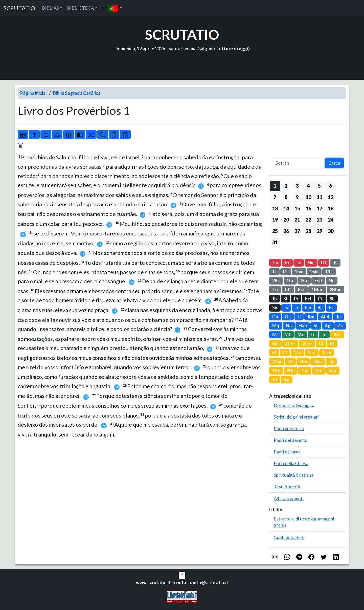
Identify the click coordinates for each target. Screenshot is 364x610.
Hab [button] (303, 325)
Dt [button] (324, 263)
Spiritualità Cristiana (294, 475)
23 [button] (320, 220)
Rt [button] (286, 272)
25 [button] (275, 231)
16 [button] (308, 208)
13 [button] (275, 208)
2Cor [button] (307, 344)
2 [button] (286, 186)
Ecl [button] (308, 299)
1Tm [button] (326, 353)
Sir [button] (275, 308)
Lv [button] (299, 263)
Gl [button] (321, 344)
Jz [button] (274, 272)
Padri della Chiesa (291, 463)
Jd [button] (275, 380)
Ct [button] (320, 299)
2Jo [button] (319, 371)
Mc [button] (301, 335)
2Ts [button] (312, 353)
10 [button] (308, 197)
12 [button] (331, 197)
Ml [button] (275, 335)
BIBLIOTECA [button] (80, 8)
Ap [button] (287, 380)
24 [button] (331, 220)
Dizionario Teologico (294, 405)
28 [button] (308, 231)
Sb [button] (332, 299)
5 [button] (319, 186)
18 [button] (331, 208)
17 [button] (320, 208)
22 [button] (308, 220)
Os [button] (288, 317)
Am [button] (311, 317)
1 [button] (275, 186)
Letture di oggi (232, 49)
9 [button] (297, 197)
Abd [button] (325, 317)
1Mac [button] (317, 290)
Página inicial (33, 93)
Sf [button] (316, 325)
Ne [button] (332, 280)
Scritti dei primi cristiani (297, 417)
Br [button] (320, 308)
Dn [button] (275, 317)
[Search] (298, 163)
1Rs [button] (329, 272)
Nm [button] (311, 263)
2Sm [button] (314, 272)
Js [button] (335, 263)
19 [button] (275, 220)
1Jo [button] (305, 371)
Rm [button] (275, 344)
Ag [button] (328, 325)
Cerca (334, 163)
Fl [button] (274, 353)
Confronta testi (289, 537)
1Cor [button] (290, 344)
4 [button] (308, 186)
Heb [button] (318, 362)
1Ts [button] (298, 353)
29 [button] (320, 231)
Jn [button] (338, 317)
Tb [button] (275, 290)
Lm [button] (308, 308)
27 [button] (297, 231)
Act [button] (337, 335)
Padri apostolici (289, 428)
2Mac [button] (335, 290)
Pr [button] (296, 299)
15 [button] (297, 208)
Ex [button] (287, 263)
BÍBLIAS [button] (50, 8)
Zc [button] (340, 325)
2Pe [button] (291, 371)
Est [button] (301, 290)
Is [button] (286, 308)
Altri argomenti (289, 498)
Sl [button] (285, 299)
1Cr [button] (290, 280)
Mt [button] (288, 335)
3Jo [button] (333, 371)
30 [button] (331, 231)
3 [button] (297, 186)
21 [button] (297, 220)
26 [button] (286, 231)
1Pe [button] (276, 371)
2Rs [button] (276, 280)
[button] (115, 8)
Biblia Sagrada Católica (77, 93)
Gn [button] (275, 263)
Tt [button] (290, 362)
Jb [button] (275, 299)
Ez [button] (331, 308)
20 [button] (286, 220)
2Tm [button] (277, 362)
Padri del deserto (291, 440)
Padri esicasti (287, 452)
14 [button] (286, 208)
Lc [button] (313, 335)
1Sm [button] (299, 272)
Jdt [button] (288, 290)
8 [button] (286, 197)
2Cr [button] (304, 280)
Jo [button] (324, 335)
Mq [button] (276, 325)
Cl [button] (285, 353)
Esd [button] (318, 280)
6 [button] (331, 186)
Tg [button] (331, 362)
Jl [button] (299, 317)
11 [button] (320, 197)
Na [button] (289, 325)
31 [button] (275, 242)
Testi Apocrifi (287, 487)
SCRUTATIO (19, 8)
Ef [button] (332, 344)
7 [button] (275, 197)
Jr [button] (297, 308)
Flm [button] (303, 362)
